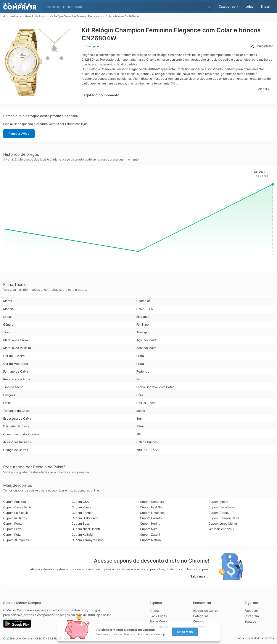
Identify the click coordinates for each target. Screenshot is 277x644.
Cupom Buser (81, 523)
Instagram (252, 616)
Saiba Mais (185, 632)
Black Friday (158, 616)
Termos (269, 638)
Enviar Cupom (159, 621)
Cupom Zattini (150, 535)
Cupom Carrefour (152, 518)
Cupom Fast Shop (153, 507)
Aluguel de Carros (206, 611)
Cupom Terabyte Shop (88, 540)
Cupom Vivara (82, 507)
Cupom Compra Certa (224, 518)
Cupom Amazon (14, 502)
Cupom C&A (80, 502)
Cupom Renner (82, 513)
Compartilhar (262, 46)
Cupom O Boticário (85, 518)
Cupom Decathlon (221, 507)
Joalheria (15, 16)
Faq (239, 638)
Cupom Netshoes (152, 513)
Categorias (201, 616)
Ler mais (265, 89)
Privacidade (253, 638)
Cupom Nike (149, 529)
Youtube (250, 621)
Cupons (198, 621)
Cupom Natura (150, 540)
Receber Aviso (19, 134)
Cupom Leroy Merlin (223, 523)
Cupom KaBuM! (83, 535)
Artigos (155, 611)
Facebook (252, 611)
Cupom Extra (12, 529)
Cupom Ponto (13, 523)
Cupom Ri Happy (15, 518)
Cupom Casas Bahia (17, 507)
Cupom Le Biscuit (16, 513)
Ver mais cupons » (221, 529)
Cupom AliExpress (16, 540)
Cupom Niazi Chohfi (86, 529)
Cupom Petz (12, 535)
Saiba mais (200, 576)
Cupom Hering (150, 523)
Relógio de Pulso (35, 16)
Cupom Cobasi (219, 513)
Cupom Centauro (152, 502)
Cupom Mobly (218, 502)
